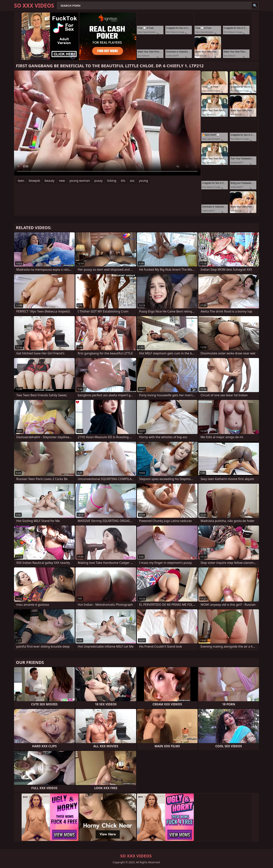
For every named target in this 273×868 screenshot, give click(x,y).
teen (21, 181)
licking (112, 181)
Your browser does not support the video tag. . (107, 123)
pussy (98, 181)
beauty (49, 181)
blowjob (35, 181)
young (143, 181)
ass (132, 181)
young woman (80, 181)
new (62, 181)
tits (123, 181)
